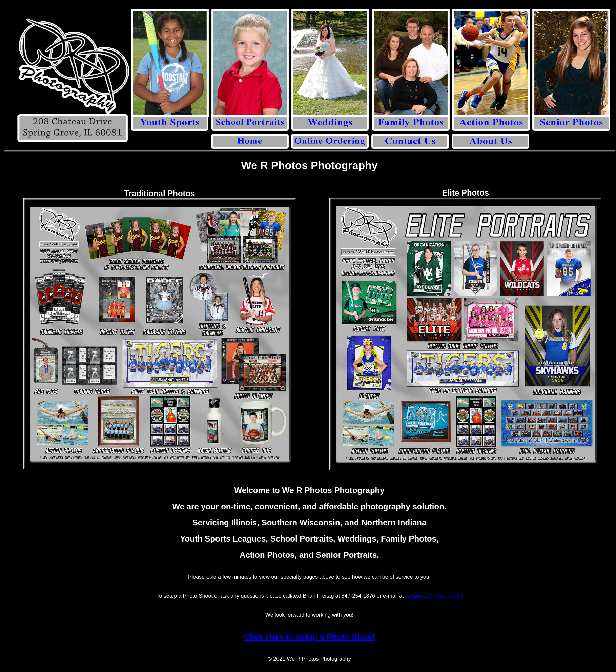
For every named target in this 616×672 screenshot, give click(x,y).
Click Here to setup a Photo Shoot (310, 637)
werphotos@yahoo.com (434, 596)
